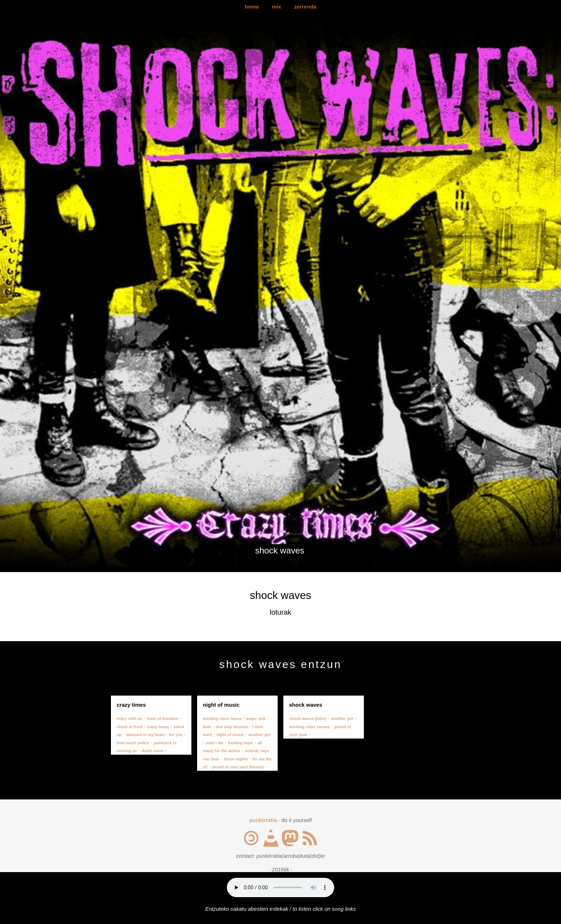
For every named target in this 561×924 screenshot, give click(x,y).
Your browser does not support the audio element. (280, 887)
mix (277, 7)
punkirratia (263, 820)
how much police (133, 743)
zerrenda (305, 7)
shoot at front (130, 727)
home (252, 7)
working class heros (222, 719)
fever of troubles (162, 719)
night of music (230, 735)
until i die (214, 743)
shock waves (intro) (308, 719)
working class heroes (309, 727)
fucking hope (240, 743)
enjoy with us (129, 719)
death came (152, 751)
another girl (260, 735)
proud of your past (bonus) (238, 767)
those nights (236, 759)
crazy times (158, 727)
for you (176, 735)
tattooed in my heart (145, 735)
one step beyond (232, 727)
